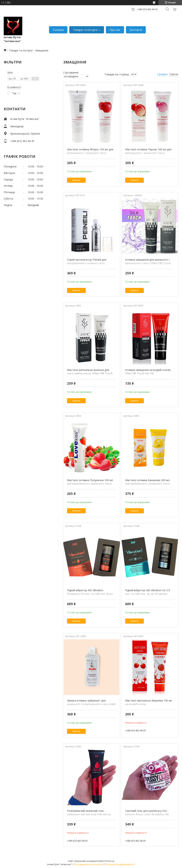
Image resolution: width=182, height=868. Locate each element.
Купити (76, 180)
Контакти (136, 30)
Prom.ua (109, 861)
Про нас (115, 30)
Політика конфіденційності (120, 864)
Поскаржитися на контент (89, 864)
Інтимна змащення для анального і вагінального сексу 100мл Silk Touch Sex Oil (148, 263)
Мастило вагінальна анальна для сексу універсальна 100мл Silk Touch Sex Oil (90, 373)
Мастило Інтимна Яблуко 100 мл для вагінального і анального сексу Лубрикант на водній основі (90, 153)
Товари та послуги (85, 30)
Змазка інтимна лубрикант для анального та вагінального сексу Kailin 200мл (91, 704)
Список (174, 74)
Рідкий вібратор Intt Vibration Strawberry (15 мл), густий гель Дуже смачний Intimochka (90, 594)
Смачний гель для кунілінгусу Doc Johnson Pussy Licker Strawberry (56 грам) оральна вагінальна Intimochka (148, 814)
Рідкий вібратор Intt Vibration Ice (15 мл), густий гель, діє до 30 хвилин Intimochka (148, 594)
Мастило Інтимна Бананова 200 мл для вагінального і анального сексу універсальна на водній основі (147, 484)
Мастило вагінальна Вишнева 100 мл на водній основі (149, 702)
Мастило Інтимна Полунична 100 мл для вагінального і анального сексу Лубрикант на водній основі (90, 484)
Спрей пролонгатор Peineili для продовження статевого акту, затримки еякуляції (87, 263)
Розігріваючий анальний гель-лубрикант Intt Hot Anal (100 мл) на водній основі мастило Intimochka (89, 814)
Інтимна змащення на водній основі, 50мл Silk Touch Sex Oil (148, 372)
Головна (58, 30)
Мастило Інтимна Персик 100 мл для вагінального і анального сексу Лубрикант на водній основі (148, 153)
